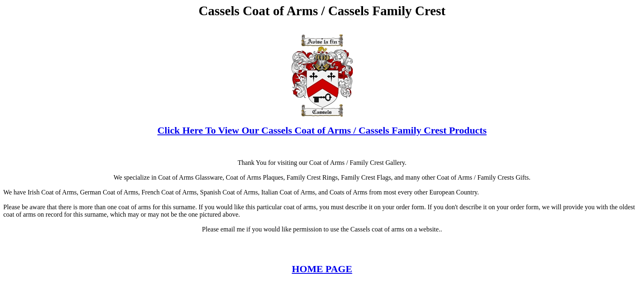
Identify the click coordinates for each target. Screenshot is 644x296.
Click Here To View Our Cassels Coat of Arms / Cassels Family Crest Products (322, 130)
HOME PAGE (322, 269)
